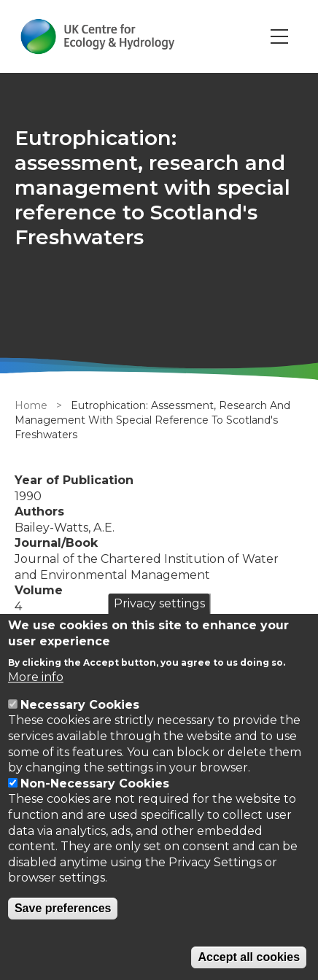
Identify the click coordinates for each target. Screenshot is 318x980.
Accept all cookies (249, 957)
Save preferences (63, 908)
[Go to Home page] (97, 36)
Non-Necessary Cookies (95, 783)
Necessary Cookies (80, 705)
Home (31, 405)
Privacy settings (159, 603)
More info (36, 677)
